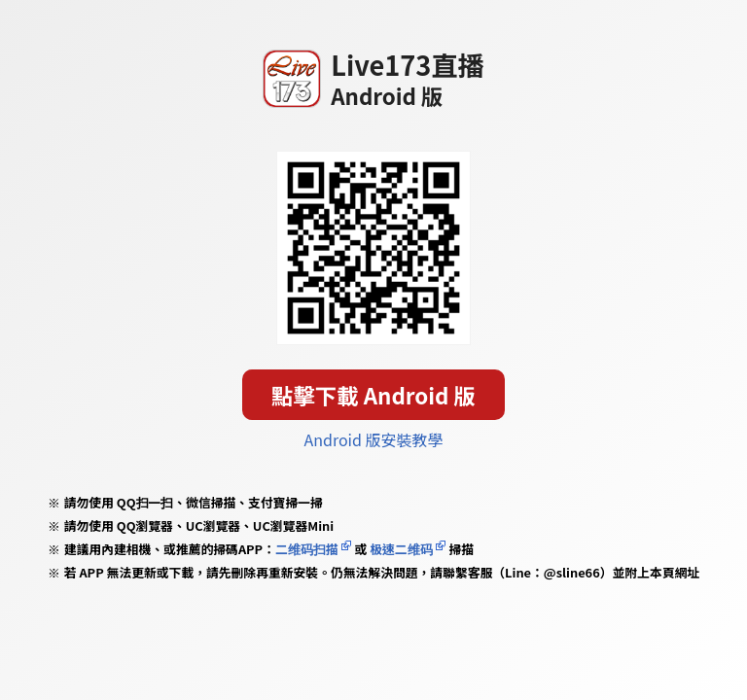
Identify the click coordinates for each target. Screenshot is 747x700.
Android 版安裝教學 (374, 439)
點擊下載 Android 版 (373, 395)
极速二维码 (401, 549)
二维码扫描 (307, 549)
